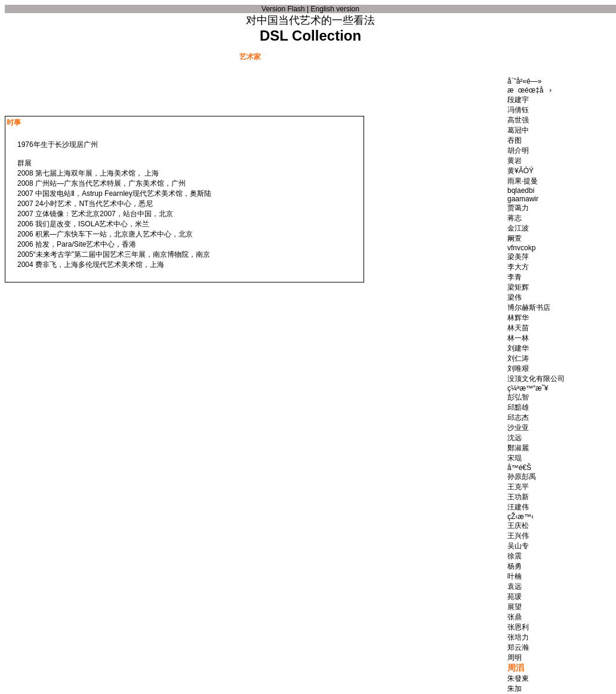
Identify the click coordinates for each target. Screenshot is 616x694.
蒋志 (515, 218)
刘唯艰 (518, 369)
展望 (515, 607)
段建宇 (518, 100)
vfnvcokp (521, 248)
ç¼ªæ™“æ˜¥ (528, 388)
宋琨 (515, 458)
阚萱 (515, 238)
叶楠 (515, 576)
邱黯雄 (518, 407)
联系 (501, 56)
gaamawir (523, 199)
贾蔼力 (518, 208)
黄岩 (515, 161)
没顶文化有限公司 (536, 379)
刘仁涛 (518, 358)
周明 (515, 658)
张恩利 (518, 627)
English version (335, 9)
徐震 (515, 556)
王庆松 (518, 526)
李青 (515, 277)
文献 (118, 56)
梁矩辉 (518, 287)
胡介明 (518, 151)
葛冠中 (518, 130)
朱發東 (518, 678)
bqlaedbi (521, 191)
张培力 (518, 637)
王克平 (518, 487)
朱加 (515, 689)
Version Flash (283, 9)
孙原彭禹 (522, 477)
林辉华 (518, 318)
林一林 (518, 338)
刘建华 (518, 348)
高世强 (518, 120)
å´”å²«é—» (524, 81)
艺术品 (322, 56)
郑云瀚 (518, 647)
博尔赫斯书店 (529, 308)
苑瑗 (515, 597)
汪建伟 (518, 507)
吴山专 (518, 546)
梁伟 (515, 297)
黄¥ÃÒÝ (520, 171)
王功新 (518, 497)
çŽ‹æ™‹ (520, 517)
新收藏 (412, 56)
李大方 (518, 267)
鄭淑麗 (518, 448)
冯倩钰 (518, 110)
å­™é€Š (519, 468)
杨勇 (515, 566)
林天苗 (518, 328)
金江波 (518, 228)
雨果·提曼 (523, 181)
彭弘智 (518, 397)
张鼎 (515, 617)
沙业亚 (518, 428)
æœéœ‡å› (529, 90)
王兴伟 (518, 536)
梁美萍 (518, 257)
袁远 (515, 586)
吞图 (515, 140)
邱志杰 (518, 417)
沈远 (515, 438)
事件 (190, 56)
